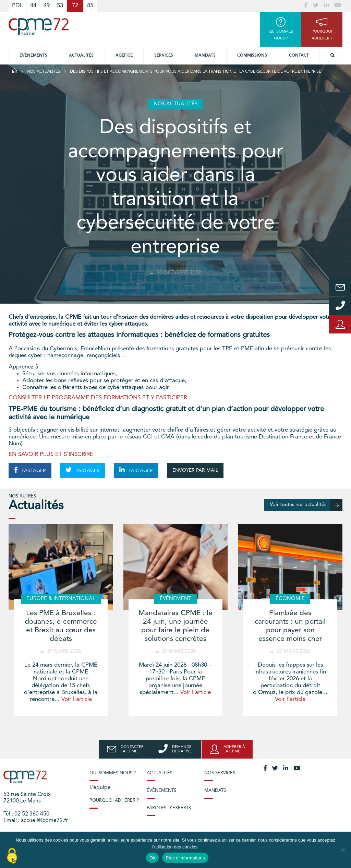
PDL (17, 6)
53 (60, 6)
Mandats (205, 56)
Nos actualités (44, 72)
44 (33, 6)
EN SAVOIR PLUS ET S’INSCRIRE (51, 454)
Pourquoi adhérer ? (114, 801)
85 (90, 6)
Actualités (81, 56)
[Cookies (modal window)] (12, 856)
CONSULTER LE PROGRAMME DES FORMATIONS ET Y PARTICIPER (98, 398)
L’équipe (100, 788)
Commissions (252, 56)
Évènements (33, 56)
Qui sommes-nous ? (113, 773)
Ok (152, 858)
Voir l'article (77, 699)
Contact (299, 56)
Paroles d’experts (169, 808)
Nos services (220, 773)
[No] (342, 850)
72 (75, 6)
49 (47, 6)
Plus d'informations (185, 858)
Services (164, 56)
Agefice (124, 56)
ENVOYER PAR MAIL (195, 470)
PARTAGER (30, 470)
